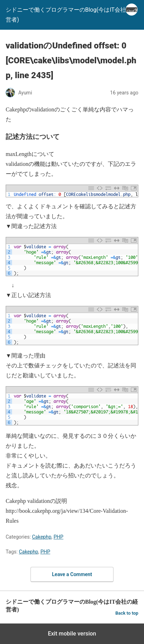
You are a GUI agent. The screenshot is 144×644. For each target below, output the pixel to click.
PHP (59, 537)
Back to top (127, 613)
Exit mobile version (72, 634)
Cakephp (42, 537)
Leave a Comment (72, 574)
